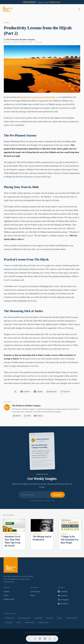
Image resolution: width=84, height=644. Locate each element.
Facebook (63, 604)
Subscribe (58, 495)
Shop (33, 595)
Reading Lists (9, 599)
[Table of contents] (29, 639)
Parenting (9, 622)
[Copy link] (55, 639)
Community (36, 592)
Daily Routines (43, 622)
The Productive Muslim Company (21, 40)
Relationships (30, 622)
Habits (59, 618)
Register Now (56, 2)
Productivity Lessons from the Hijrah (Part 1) (39, 97)
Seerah (7, 23)
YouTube (63, 596)
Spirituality (37, 534)
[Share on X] (35, 639)
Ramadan (64, 534)
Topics (6, 595)
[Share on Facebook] (40, 639)
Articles (7, 592)
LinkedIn (63, 592)
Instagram (63, 600)
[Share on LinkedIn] (45, 639)
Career (19, 622)
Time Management (11, 534)
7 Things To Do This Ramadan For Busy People (70, 540)
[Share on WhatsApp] (50, 639)
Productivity (9, 618)
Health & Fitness (71, 618)
